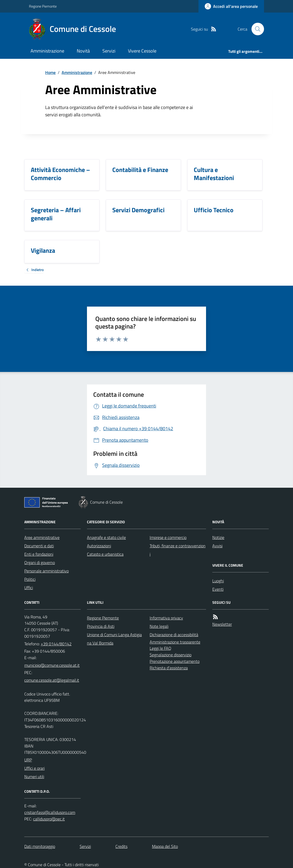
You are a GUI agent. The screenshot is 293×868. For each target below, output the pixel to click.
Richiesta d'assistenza (169, 668)
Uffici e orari (34, 768)
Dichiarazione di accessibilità (174, 635)
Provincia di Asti (101, 626)
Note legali (159, 626)
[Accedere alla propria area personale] (231, 6)
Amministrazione (47, 51)
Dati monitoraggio (40, 846)
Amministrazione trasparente (175, 642)
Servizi (109, 51)
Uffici (29, 588)
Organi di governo (40, 562)
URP (28, 760)
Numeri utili (34, 777)
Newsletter (222, 624)
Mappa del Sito (165, 846)
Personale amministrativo (46, 571)
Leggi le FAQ (160, 648)
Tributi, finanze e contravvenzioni (178, 550)
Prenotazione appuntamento (175, 661)
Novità (83, 51)
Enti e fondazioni (39, 554)
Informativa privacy (166, 618)
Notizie (218, 537)
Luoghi (218, 581)
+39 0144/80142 (56, 644)
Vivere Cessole (142, 51)
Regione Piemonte (43, 6)
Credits (121, 846)
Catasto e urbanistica (105, 554)
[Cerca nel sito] (256, 29)
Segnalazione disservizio (171, 655)
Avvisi (217, 546)
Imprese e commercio (168, 537)
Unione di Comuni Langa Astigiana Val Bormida (114, 639)
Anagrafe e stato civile (106, 537)
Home (50, 72)
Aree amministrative (42, 537)
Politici (30, 579)
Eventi (218, 589)
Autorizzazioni (99, 546)
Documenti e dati (39, 546)
